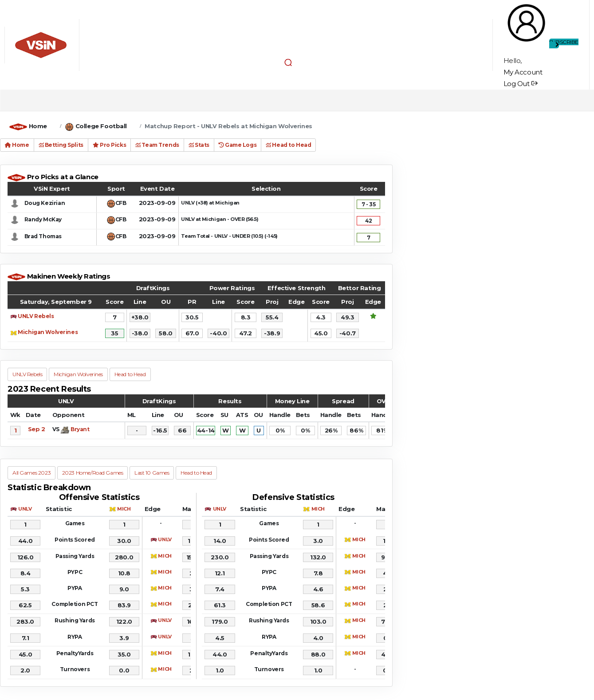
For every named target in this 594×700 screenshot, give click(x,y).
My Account (523, 72)
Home (38, 126)
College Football (101, 126)
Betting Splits (61, 145)
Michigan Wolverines (48, 332)
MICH (124, 509)
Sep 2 (37, 429)
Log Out (521, 84)
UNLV (25, 509)
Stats (199, 145)
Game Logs (238, 145)
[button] (288, 63)
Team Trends (157, 145)
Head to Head (288, 145)
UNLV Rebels (36, 316)
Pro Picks (109, 145)
